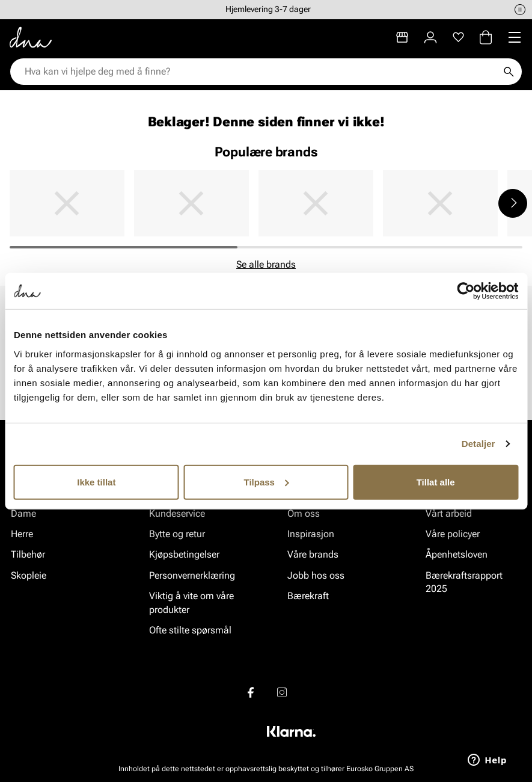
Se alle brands (266, 264)
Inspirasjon (311, 534)
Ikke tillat (96, 482)
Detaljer (478, 444)
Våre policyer (453, 534)
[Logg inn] (430, 37)
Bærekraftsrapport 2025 (464, 582)
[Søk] (509, 72)
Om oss (304, 513)
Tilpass (267, 482)
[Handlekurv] (486, 37)
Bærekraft (308, 596)
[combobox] (260, 72)
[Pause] (520, 10)
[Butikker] (402, 37)
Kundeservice (177, 513)
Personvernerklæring (192, 575)
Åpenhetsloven (457, 555)
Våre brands (313, 555)
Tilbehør (28, 555)
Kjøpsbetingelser (184, 555)
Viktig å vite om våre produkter (191, 602)
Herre (22, 534)
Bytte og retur (177, 534)
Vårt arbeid (449, 513)
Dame (23, 513)
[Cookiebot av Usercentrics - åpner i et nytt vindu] (466, 291)
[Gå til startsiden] (31, 37)
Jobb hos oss (316, 575)
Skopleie (29, 575)
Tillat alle (436, 482)
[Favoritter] (458, 37)
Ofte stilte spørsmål (190, 630)
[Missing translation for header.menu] (515, 37)
